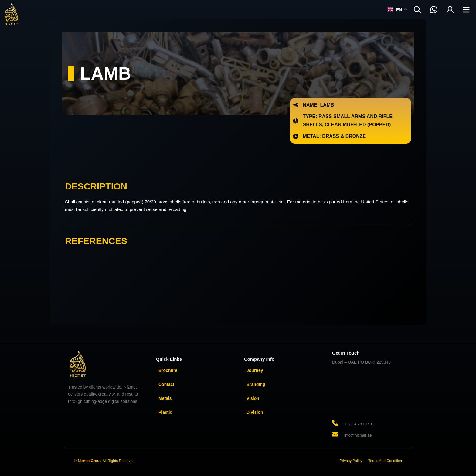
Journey (255, 370)
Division (255, 412)
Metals (165, 398)
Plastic (165, 412)
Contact (166, 384)
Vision (253, 398)
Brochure (168, 370)
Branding (256, 384)
